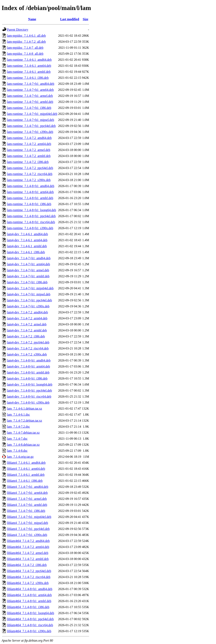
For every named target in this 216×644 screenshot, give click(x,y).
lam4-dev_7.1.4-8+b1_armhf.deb (28, 372)
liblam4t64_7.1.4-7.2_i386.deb (27, 565)
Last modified (70, 19)
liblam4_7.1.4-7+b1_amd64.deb (28, 487)
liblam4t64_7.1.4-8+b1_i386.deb (28, 607)
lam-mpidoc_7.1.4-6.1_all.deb (26, 36)
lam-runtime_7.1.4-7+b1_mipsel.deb (31, 120)
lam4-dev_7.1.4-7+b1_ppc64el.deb (30, 300)
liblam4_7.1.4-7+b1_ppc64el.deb (28, 529)
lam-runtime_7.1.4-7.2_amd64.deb (29, 138)
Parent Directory (18, 30)
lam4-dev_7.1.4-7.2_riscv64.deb (28, 348)
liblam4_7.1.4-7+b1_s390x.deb (27, 535)
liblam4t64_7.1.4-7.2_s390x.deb (28, 583)
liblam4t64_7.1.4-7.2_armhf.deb (28, 559)
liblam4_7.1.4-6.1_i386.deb (25, 481)
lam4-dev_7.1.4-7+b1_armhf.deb (28, 276)
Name (32, 19)
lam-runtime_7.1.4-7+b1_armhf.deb (30, 102)
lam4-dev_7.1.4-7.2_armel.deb (27, 324)
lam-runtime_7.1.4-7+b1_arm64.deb (30, 90)
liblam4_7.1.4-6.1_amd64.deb (26, 463)
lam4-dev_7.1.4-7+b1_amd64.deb (29, 258)
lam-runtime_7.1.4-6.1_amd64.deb (29, 60)
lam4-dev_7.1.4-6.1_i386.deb (26, 252)
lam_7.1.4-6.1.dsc (19, 415)
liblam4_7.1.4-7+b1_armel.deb (27, 499)
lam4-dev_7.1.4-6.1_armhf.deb (27, 246)
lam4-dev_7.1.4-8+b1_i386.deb (27, 378)
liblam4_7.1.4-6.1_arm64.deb (26, 469)
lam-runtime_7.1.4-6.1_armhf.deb (29, 72)
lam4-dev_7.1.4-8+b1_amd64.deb (29, 360)
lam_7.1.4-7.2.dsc (19, 427)
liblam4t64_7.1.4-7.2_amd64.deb (28, 541)
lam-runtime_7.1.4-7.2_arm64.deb (29, 144)
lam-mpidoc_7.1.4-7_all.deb (25, 48)
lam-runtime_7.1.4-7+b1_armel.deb (30, 96)
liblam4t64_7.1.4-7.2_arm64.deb (28, 547)
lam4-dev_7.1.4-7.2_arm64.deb (27, 318)
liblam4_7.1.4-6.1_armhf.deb (26, 475)
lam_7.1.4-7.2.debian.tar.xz (25, 421)
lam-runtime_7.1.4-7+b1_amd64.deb (31, 84)
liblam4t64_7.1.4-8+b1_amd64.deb (30, 589)
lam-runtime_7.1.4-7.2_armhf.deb (29, 156)
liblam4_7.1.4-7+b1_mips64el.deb (29, 517)
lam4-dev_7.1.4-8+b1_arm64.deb (29, 366)
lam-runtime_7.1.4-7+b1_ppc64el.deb (31, 126)
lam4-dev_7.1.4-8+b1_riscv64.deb (29, 396)
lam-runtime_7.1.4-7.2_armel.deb (29, 150)
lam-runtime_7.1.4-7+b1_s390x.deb (30, 132)
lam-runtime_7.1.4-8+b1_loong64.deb (32, 210)
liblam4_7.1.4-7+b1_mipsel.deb (28, 523)
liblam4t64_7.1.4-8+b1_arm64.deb (29, 595)
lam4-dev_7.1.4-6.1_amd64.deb (27, 234)
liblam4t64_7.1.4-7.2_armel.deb (28, 553)
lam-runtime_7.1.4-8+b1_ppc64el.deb (31, 216)
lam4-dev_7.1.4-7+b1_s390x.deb (28, 306)
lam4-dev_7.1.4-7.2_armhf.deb (27, 330)
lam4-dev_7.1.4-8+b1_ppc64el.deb (30, 390)
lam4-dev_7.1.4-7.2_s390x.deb (27, 354)
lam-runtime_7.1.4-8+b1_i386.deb (29, 204)
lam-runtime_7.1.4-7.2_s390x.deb (29, 180)
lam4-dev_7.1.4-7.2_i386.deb (26, 336)
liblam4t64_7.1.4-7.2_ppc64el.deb (29, 571)
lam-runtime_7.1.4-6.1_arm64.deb (29, 66)
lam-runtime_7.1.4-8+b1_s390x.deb (30, 228)
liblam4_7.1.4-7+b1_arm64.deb (27, 493)
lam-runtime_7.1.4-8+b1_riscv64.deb (31, 222)
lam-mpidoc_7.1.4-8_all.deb (25, 54)
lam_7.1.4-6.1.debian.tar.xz (25, 409)
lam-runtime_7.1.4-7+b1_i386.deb (29, 108)
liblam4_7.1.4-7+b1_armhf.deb (27, 505)
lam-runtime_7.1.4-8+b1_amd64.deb (31, 186)
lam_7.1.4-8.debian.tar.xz (23, 445)
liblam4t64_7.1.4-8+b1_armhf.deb (29, 601)
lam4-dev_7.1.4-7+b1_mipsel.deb (29, 294)
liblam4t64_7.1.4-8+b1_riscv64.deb (30, 625)
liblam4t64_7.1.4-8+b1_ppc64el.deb (30, 619)
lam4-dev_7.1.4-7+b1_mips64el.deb (30, 288)
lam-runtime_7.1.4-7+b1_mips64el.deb (32, 114)
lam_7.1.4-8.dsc (17, 451)
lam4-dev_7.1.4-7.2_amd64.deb (27, 312)
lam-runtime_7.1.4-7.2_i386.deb (28, 162)
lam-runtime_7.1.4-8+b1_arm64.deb (30, 192)
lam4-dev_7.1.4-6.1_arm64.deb (27, 240)
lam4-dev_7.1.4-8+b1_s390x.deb (28, 402)
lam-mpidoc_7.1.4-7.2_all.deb (26, 42)
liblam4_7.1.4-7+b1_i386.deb (26, 511)
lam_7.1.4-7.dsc (17, 439)
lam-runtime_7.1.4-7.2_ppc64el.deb (30, 168)
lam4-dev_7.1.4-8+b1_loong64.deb (30, 384)
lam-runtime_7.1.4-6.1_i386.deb (28, 78)
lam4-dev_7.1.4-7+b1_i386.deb (27, 282)
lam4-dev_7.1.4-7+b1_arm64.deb (29, 264)
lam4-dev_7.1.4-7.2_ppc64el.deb (28, 342)
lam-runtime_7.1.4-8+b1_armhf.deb (30, 198)
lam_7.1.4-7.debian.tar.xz (23, 433)
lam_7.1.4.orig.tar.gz (20, 457)
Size (85, 19)
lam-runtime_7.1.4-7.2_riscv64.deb (30, 174)
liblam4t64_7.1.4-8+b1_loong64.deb (31, 613)
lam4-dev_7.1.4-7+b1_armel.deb (28, 270)
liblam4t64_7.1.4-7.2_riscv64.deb (29, 577)
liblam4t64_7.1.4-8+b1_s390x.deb (29, 631)
